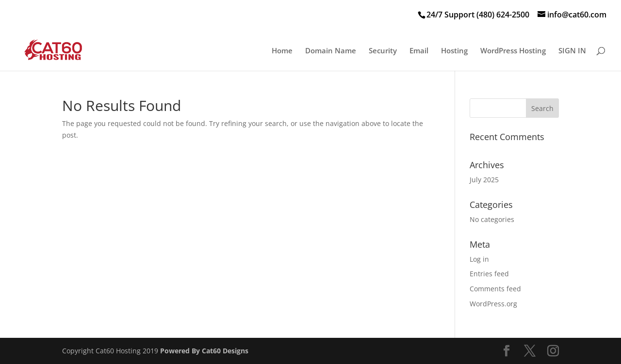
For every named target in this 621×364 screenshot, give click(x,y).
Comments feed (495, 289)
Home (282, 51)
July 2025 (484, 180)
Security (383, 51)
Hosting (454, 51)
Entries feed (489, 274)
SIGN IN (572, 51)
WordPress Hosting (513, 51)
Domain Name (331, 51)
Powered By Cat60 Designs (204, 351)
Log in (479, 259)
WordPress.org (493, 304)
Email (419, 51)
